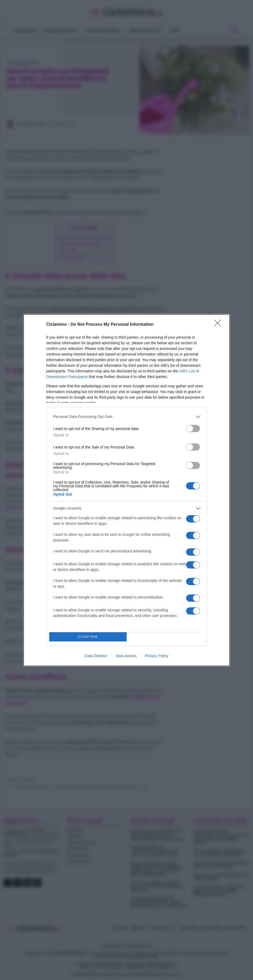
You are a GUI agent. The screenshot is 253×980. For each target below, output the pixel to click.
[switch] (193, 429)
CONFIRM (88, 637)
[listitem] (127, 417)
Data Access (126, 656)
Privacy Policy (156, 656)
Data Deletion (96, 656)
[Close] (219, 325)
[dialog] (127, 490)
